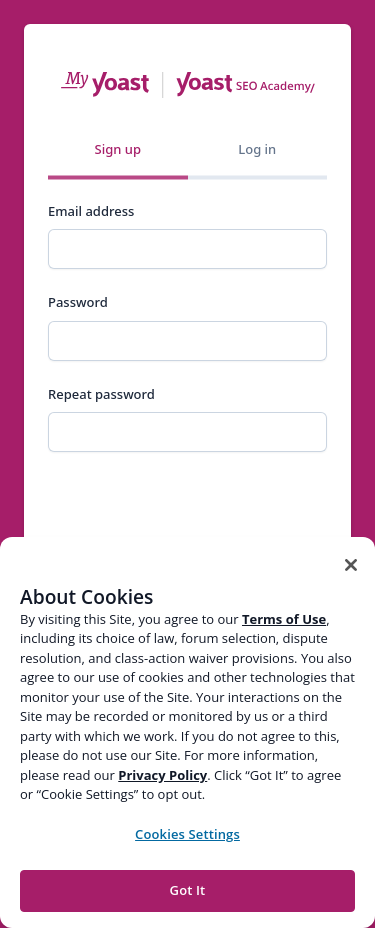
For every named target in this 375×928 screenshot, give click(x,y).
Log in (257, 149)
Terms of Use (284, 619)
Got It (188, 890)
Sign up (118, 149)
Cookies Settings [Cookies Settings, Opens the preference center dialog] (187, 834)
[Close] (351, 565)
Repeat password (101, 394)
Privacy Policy (162, 775)
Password (78, 302)
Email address (91, 211)
